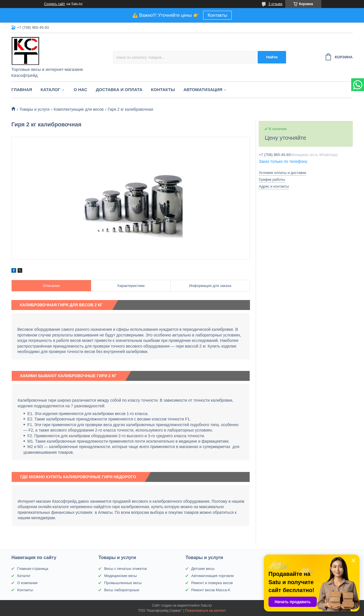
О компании (27, 583)
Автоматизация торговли (212, 576)
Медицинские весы (120, 576)
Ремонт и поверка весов (212, 583)
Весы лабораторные (122, 590)
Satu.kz (206, 605)
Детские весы (203, 569)
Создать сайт (55, 4)
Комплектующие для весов (79, 109)
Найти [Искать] (272, 57)
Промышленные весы (123, 583)
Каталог (50, 90)
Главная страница (33, 569)
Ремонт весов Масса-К (211, 590)
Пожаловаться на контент (205, 611)
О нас (80, 90)
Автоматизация (203, 90)
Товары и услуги (34, 109)
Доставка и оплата (119, 90)
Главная (22, 90)
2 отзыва (275, 4)
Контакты (217, 15)
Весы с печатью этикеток (125, 569)
